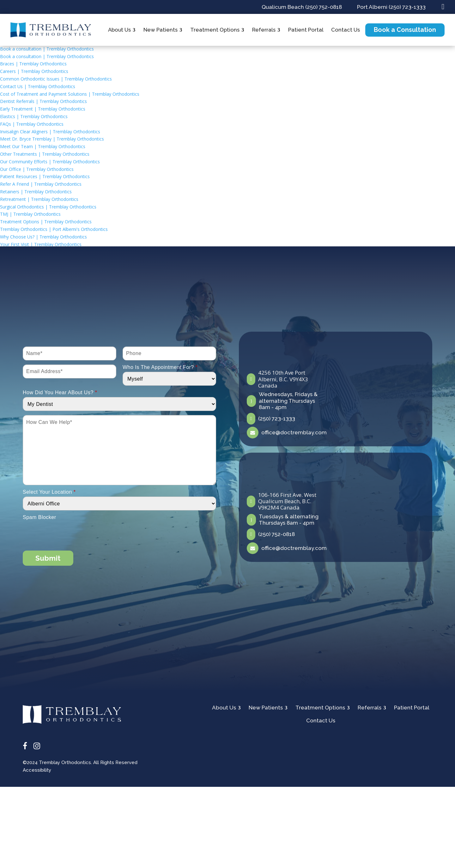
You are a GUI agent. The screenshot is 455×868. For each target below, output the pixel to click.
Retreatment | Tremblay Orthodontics (39, 199)
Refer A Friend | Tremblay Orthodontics (41, 184)
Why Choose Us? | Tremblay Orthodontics (43, 237)
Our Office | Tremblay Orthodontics (37, 169)
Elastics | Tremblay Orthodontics (34, 116)
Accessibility (37, 770)
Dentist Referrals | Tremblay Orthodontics (43, 101)
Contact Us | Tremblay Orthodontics (38, 86)
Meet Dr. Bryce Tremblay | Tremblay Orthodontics (52, 139)
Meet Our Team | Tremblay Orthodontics (43, 146)
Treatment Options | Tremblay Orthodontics (46, 222)
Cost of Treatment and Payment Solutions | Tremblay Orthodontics (70, 94)
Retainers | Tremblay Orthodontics (36, 192)
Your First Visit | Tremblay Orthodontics (41, 244)
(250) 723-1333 (277, 419)
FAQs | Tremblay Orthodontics (32, 124)
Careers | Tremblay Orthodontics (34, 71)
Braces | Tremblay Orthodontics (33, 64)
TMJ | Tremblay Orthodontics (30, 214)
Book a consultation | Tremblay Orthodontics (47, 49)
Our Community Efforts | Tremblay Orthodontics (50, 162)
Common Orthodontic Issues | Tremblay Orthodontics (56, 79)
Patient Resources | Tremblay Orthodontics (45, 176)
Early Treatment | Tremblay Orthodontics (43, 109)
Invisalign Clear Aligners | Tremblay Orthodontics (50, 132)
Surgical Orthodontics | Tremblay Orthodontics (48, 207)
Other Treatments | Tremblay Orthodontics (45, 154)
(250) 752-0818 (276, 534)
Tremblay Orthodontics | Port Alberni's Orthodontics (54, 229)
